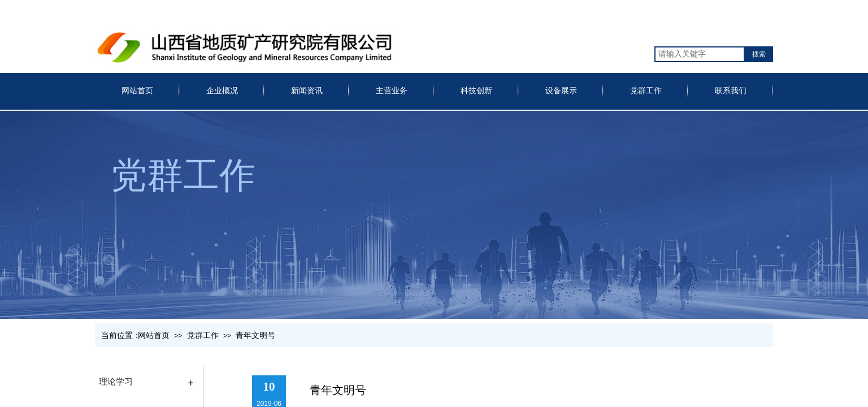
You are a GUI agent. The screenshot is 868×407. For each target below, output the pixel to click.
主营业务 (392, 91)
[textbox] (700, 54)
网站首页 (137, 91)
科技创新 (476, 91)
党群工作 (646, 91)
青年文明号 (255, 335)
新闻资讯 (307, 91)
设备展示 (561, 91)
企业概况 (222, 91)
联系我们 (731, 91)
